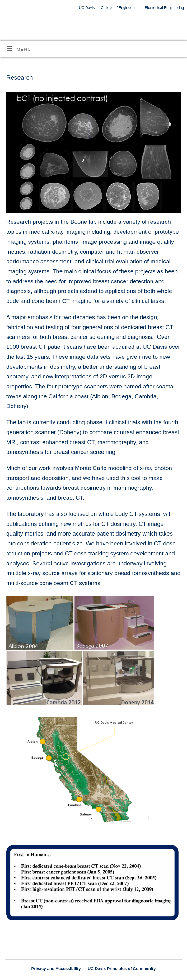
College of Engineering (120, 8)
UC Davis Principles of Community (122, 969)
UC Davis (87, 8)
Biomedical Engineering (164, 8)
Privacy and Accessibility (56, 969)
